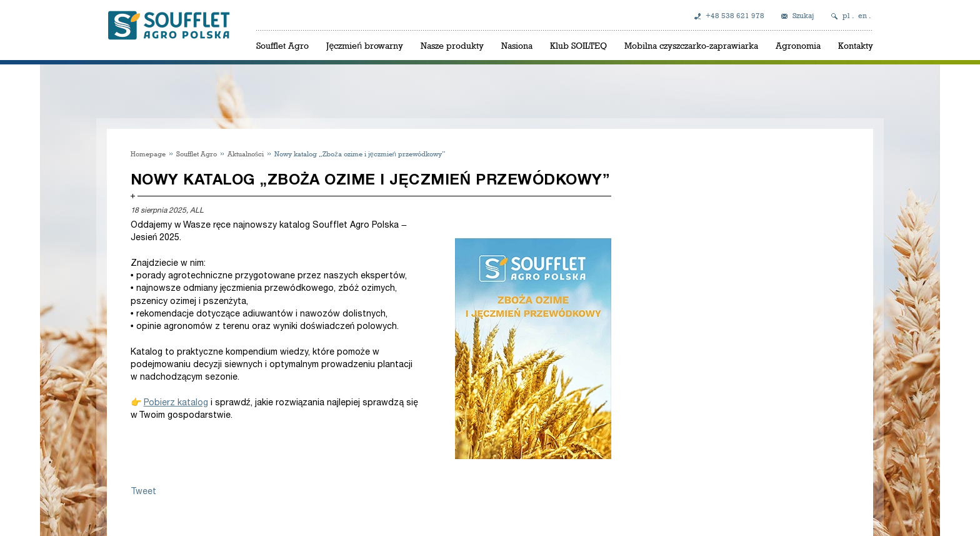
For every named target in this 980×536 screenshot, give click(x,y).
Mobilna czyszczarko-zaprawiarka (691, 45)
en (862, 16)
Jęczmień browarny (365, 45)
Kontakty (856, 45)
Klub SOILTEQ (578, 45)
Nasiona (517, 45)
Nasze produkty (452, 45)
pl (846, 16)
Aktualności (246, 154)
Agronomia (798, 45)
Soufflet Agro (282, 45)
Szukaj (803, 16)
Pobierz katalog (176, 402)
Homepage (148, 154)
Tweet (143, 491)
